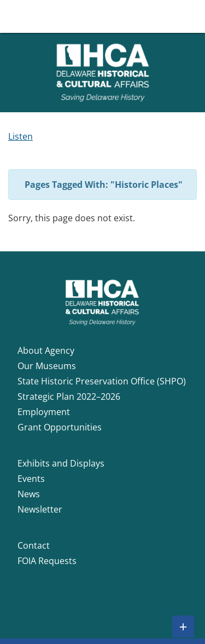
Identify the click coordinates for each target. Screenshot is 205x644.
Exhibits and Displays (61, 463)
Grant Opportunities (60, 427)
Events (31, 479)
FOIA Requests (47, 561)
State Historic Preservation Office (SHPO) (102, 381)
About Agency (46, 350)
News (29, 494)
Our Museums (47, 366)
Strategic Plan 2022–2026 (69, 396)
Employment (44, 412)
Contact (34, 545)
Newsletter (40, 509)
